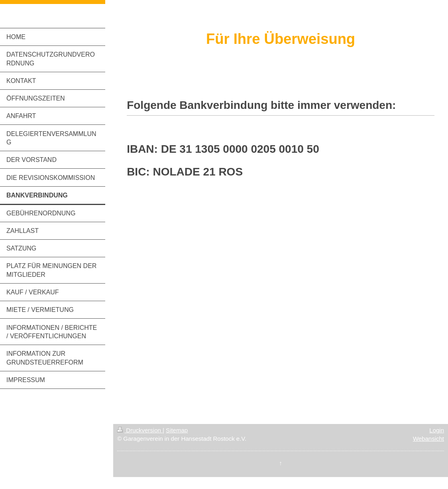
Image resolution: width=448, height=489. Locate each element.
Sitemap (177, 430)
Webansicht (428, 439)
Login (437, 430)
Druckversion (140, 430)
